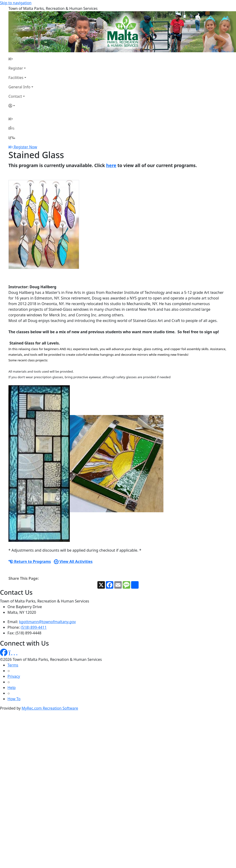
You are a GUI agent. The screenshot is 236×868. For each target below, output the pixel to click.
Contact (15, 96)
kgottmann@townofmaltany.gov (48, 622)
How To (14, 699)
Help (12, 688)
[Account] (21, 106)
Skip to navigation (16, 3)
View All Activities (73, 561)
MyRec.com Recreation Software (50, 708)
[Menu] (12, 138)
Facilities (16, 78)
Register (16, 68)
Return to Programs (30, 561)
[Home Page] (21, 59)
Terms (13, 665)
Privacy (14, 676)
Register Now (25, 147)
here (111, 165)
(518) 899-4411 (34, 627)
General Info (19, 87)
